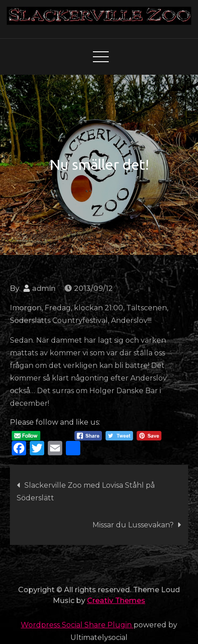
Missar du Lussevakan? (133, 525)
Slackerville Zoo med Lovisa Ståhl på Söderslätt (86, 492)
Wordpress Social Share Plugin (77, 625)
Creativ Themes (116, 601)
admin (44, 288)
